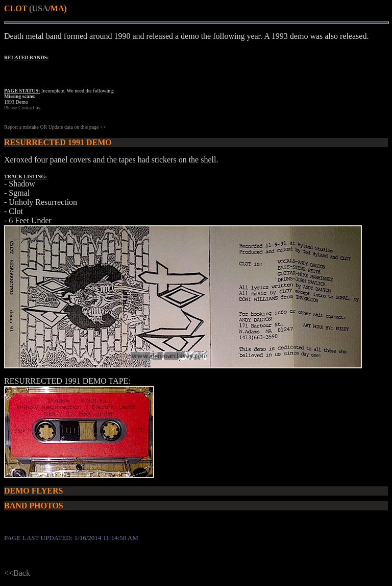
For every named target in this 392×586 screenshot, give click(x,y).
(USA (39, 8)
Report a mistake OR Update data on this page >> (55, 127)
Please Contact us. (23, 108)
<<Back (17, 573)
